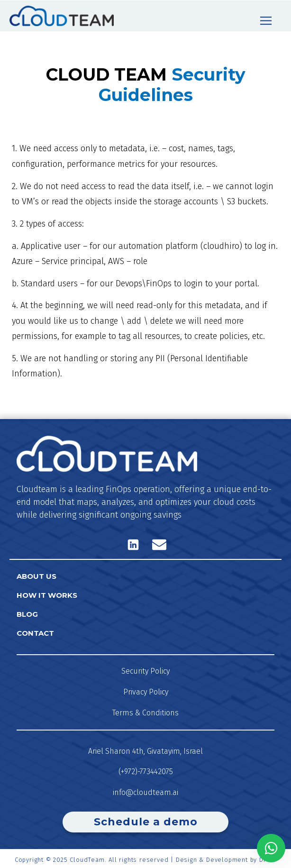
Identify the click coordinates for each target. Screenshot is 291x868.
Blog (27, 614)
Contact (35, 633)
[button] (266, 21)
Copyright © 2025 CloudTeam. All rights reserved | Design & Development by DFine (145, 860)
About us (36, 576)
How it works (47, 595)
